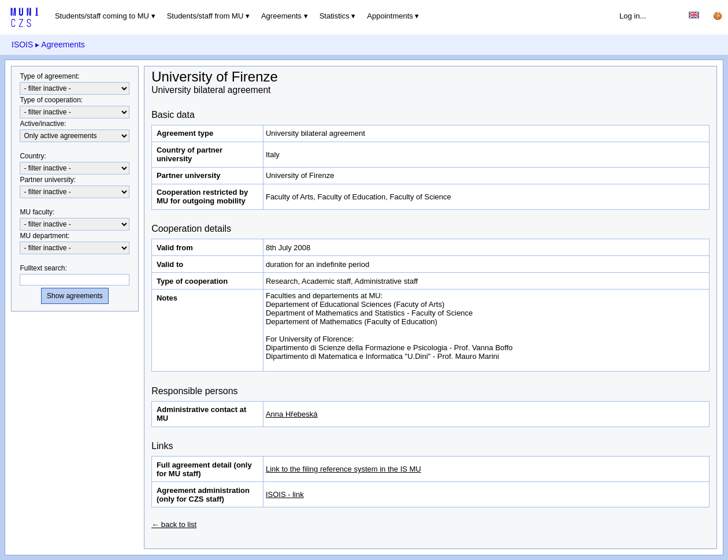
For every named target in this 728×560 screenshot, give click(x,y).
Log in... (633, 16)
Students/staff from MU (205, 16)
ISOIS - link (285, 494)
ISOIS (22, 44)
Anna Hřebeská (292, 414)
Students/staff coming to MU (102, 16)
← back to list (174, 524)
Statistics (335, 16)
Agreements (281, 16)
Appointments (390, 16)
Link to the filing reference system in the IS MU (343, 469)
